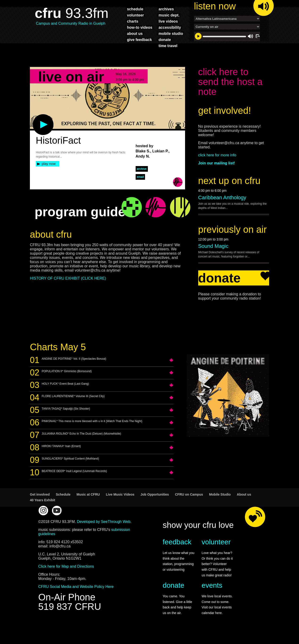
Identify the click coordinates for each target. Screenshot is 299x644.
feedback (177, 550)
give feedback (139, 40)
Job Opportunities (155, 502)
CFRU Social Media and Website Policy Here (76, 595)
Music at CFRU (88, 502)
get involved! (225, 118)
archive (142, 177)
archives (166, 9)
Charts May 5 (58, 355)
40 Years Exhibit (42, 508)
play (35, 125)
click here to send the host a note (230, 90)
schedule (135, 9)
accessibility (170, 27)
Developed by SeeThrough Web (103, 530)
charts (133, 21)
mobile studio (171, 33)
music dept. (169, 15)
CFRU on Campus (189, 502)
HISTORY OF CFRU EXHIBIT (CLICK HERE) (68, 286)
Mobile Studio (220, 502)
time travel (168, 46)
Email (140, 185)
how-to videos (140, 27)
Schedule (63, 502)
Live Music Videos (120, 502)
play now (49, 172)
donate (165, 40)
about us (135, 33)
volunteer (135, 15)
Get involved (40, 502)
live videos (168, 21)
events (212, 593)
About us (244, 502)
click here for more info (217, 163)
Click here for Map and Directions (66, 574)
